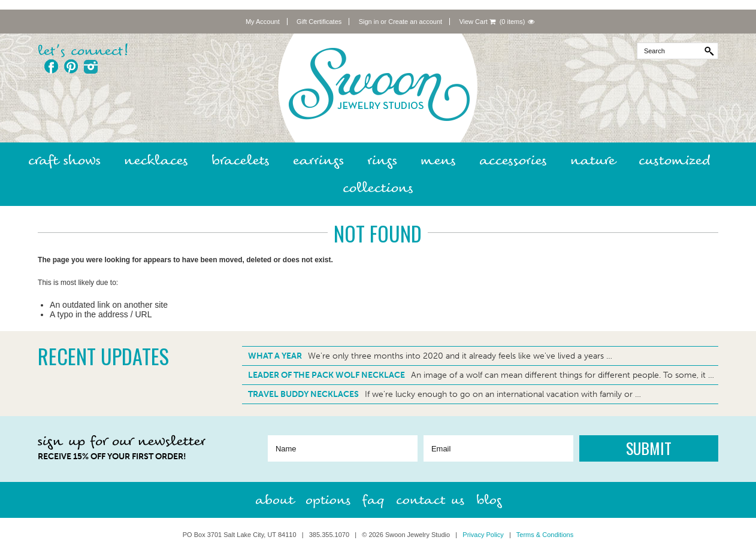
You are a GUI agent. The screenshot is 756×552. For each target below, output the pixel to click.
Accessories (513, 160)
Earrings (318, 160)
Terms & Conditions (545, 535)
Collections (378, 188)
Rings (382, 160)
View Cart (477, 22)
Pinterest (71, 66)
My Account (263, 22)
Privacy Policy (483, 535)
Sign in (369, 22)
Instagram (91, 66)
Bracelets (241, 160)
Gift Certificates (319, 22)
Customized (675, 160)
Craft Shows (64, 160)
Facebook (51, 66)
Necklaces (156, 160)
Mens (438, 160)
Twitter (111, 66)
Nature (593, 160)
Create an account (415, 22)
